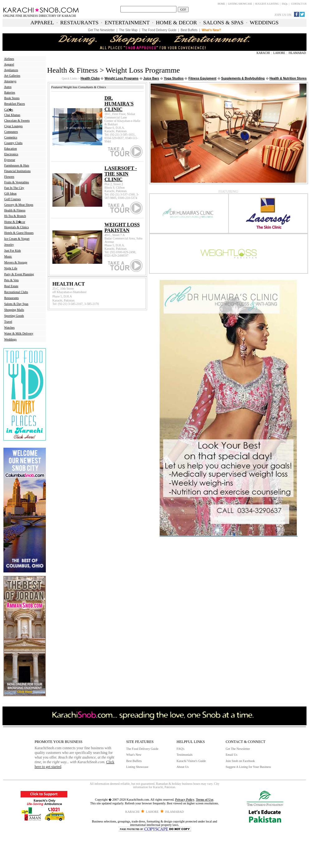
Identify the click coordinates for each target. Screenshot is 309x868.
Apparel (9, 64)
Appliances (11, 70)
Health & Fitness (15, 210)
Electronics (11, 154)
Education (11, 149)
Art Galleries (12, 76)
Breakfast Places (15, 104)
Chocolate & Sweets (17, 121)
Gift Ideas (11, 193)
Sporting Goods (14, 316)
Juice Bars (151, 78)
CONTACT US (299, 4)
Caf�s (9, 110)
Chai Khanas (12, 115)
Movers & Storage (16, 262)
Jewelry (9, 245)
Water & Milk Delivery (19, 333)
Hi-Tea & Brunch (15, 216)
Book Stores (12, 98)
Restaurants (12, 298)
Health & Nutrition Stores (288, 78)
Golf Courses (13, 199)
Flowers (9, 177)
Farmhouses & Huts (17, 165)
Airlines (9, 59)
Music (8, 256)
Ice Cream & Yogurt (17, 239)
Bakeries (10, 92)
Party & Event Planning (19, 274)
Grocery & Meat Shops (19, 205)
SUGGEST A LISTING (267, 4)
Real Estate (11, 286)
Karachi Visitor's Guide (191, 761)
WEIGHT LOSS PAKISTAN (122, 227)
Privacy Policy (185, 800)
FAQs (285, 4)
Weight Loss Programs (121, 78)
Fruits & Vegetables (17, 182)
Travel (8, 322)
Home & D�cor (15, 222)
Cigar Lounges (14, 126)
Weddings (10, 339)
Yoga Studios (174, 78)
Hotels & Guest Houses (19, 233)
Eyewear (10, 160)
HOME (221, 4)
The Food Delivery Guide (142, 749)
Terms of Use (205, 800)
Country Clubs (14, 143)
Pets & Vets (12, 280)
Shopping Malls (14, 310)
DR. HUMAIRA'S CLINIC (119, 104)
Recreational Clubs (16, 292)
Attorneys (10, 81)
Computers (11, 132)
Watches (9, 328)
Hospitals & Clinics (17, 227)
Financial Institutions (18, 171)
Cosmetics (11, 137)
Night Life (11, 268)
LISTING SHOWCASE (240, 4)
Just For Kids (13, 251)
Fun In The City (14, 188)
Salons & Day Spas (17, 304)
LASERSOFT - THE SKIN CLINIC (121, 174)
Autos (8, 87)
